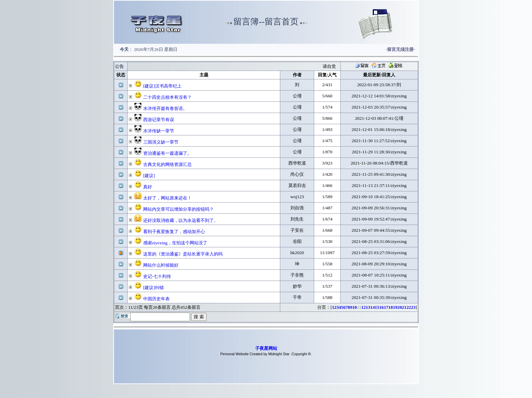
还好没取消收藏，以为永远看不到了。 (181, 220)
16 (382, 307)
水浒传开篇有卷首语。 (165, 108)
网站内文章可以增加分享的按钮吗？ (178, 209)
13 (368, 307)
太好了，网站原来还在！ (167, 198)
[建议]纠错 (154, 288)
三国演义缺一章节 (161, 142)
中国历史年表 (156, 299)
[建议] (149, 176)
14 (372, 307)
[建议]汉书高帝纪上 (162, 86)
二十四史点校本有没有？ (167, 97)
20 (400, 307)
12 (364, 307)
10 (354, 307)
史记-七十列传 (157, 276)
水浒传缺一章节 (159, 131)
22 (409, 307)
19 (395, 307)
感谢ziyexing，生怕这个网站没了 (175, 243)
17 (386, 307)
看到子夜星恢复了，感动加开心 (174, 232)
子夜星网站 (266, 348)
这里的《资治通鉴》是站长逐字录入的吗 (183, 254)
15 (377, 307)
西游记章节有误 (159, 120)
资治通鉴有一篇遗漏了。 (167, 153)
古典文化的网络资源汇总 (167, 164)
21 (404, 307)
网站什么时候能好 (161, 265)
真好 (148, 187)
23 (413, 307)
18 (391, 307)
